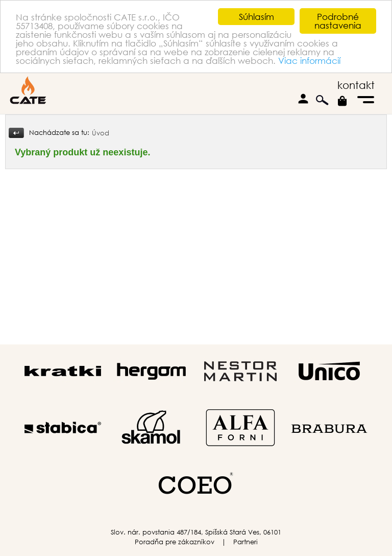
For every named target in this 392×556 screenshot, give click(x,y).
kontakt (356, 85)
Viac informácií (309, 61)
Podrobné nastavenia (338, 21)
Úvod (101, 133)
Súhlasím (256, 17)
